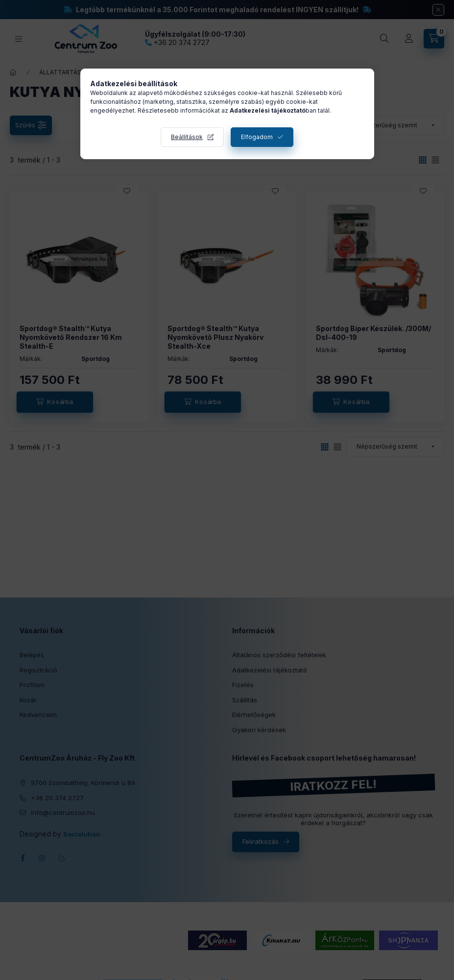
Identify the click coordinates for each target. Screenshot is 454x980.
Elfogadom (257, 137)
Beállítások (187, 137)
